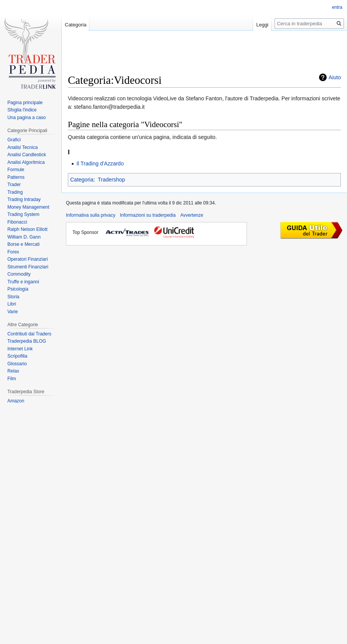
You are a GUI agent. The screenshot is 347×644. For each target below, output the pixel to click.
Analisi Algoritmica (26, 162)
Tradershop (111, 180)
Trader (14, 185)
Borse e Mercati (23, 244)
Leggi (262, 25)
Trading (15, 192)
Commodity (19, 274)
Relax (13, 371)
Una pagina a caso (26, 118)
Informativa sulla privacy (91, 215)
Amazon (16, 401)
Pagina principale (25, 103)
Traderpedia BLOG (27, 341)
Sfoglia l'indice (22, 110)
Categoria (82, 180)
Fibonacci (17, 222)
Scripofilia (17, 356)
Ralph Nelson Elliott (27, 229)
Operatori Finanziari (27, 259)
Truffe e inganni (23, 282)
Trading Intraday (24, 199)
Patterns (16, 177)
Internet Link (20, 349)
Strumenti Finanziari (28, 267)
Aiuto (335, 77)
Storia (13, 297)
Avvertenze (192, 215)
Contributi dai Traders (29, 334)
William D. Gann (24, 237)
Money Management (28, 207)
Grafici (14, 140)
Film (12, 379)
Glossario (17, 364)
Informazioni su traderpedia (148, 215)
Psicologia (18, 289)
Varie (12, 312)
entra (337, 7)
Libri (12, 304)
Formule (16, 170)
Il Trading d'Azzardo (100, 163)
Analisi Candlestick (27, 155)
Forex (13, 252)
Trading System (23, 214)
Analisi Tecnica (22, 147)
